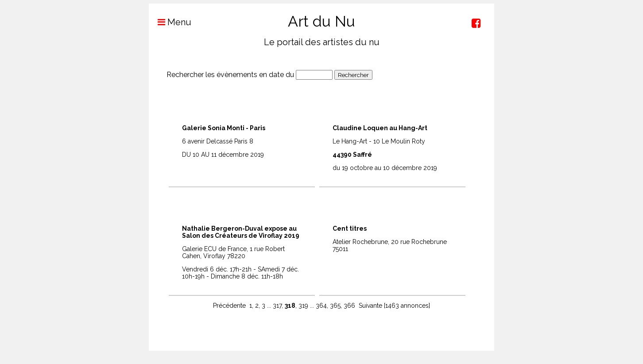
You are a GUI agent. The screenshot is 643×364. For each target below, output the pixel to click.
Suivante (370, 306)
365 (335, 306)
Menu (170, 22)
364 (321, 306)
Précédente (229, 306)
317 (277, 306)
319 (303, 306)
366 (349, 306)
